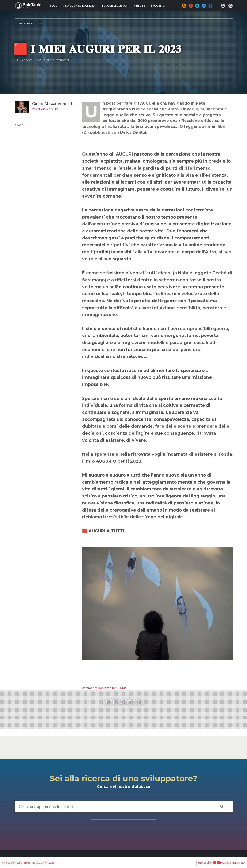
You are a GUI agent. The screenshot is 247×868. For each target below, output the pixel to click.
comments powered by (104, 688)
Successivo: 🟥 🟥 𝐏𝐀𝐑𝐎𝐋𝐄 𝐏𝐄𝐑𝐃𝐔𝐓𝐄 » (222, 862)
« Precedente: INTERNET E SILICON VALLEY (28, 862)
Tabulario (34, 23)
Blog (54, 6)
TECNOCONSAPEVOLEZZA (79, 6)
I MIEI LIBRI (139, 6)
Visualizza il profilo (45, 109)
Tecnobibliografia (114, 6)
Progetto (158, 6)
